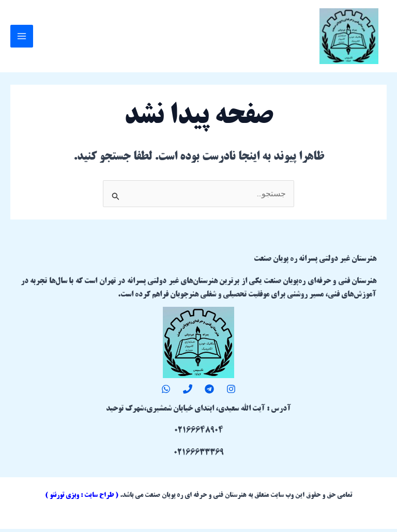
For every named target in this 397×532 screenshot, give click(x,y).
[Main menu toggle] (22, 38)
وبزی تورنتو (64, 498)
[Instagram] (231, 392)
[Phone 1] (188, 392)
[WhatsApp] (166, 392)
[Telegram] (209, 392)
